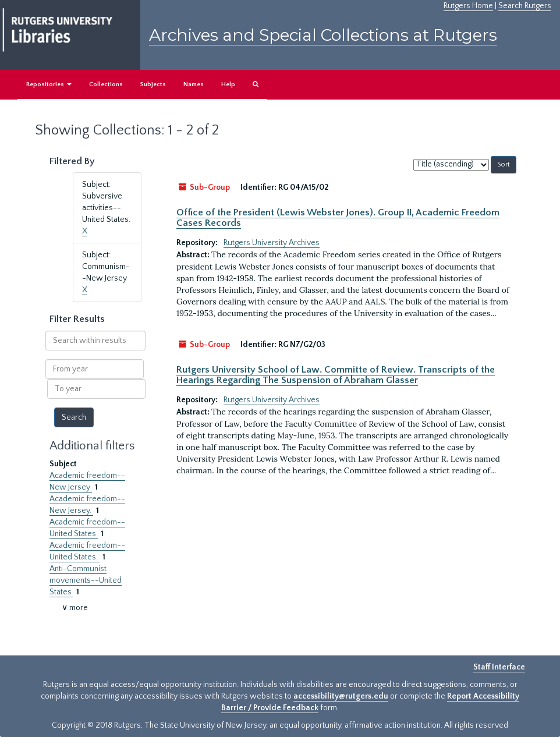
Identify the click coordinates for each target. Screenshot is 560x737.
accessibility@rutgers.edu (341, 696)
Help (228, 84)
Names (194, 84)
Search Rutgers (525, 6)
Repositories (49, 84)
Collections (106, 84)
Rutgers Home (468, 6)
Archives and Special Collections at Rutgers (323, 35)
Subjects (153, 84)
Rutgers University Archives (272, 243)
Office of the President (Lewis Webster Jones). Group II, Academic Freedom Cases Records (338, 218)
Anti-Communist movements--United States (86, 580)
